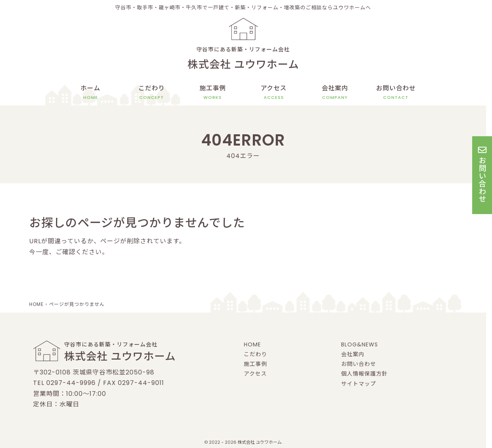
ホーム (90, 92)
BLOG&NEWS (360, 344)
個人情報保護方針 (364, 374)
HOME (252, 344)
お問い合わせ (396, 92)
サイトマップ (359, 384)
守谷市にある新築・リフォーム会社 (243, 60)
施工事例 (213, 92)
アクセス (274, 92)
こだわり (152, 92)
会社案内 (335, 92)
